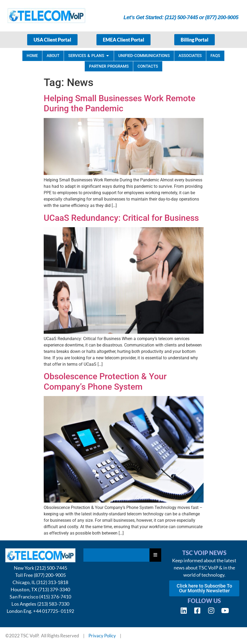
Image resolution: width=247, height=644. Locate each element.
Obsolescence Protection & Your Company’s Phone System (105, 381)
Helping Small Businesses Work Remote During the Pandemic (120, 103)
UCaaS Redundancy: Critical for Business (121, 218)
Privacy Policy (102, 636)
